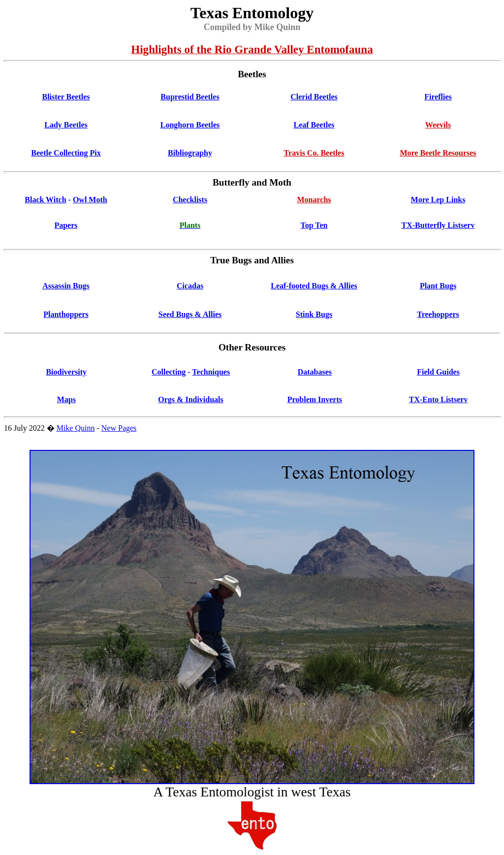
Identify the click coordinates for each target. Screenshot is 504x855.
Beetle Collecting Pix (66, 153)
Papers (66, 225)
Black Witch (45, 200)
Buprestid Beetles (190, 97)
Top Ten (314, 225)
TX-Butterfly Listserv (438, 225)
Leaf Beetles (314, 125)
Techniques (211, 372)
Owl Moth (90, 200)
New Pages (119, 428)
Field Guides (438, 372)
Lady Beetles (66, 125)
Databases (315, 372)
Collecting (169, 372)
